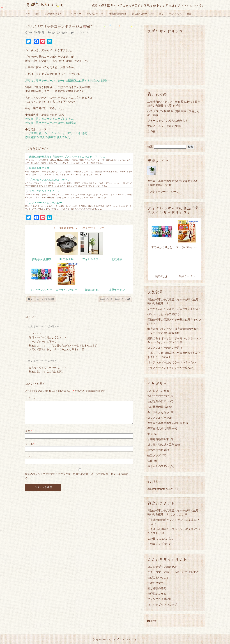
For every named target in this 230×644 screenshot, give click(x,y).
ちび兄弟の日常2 (53, 14)
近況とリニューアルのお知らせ (166, 126)
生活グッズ (154, 455)
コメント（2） (82, 32)
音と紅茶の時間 (157, 588)
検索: (150, 147)
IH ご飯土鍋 (67, 259)
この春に (153, 131)
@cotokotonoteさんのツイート (166, 489)
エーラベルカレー (66, 290)
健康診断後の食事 (39, 168)
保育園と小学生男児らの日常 (165, 423)
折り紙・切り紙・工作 (143, 14)
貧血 (189, 14)
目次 (37, 14)
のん (30, 326)
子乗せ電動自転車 (118, 14)
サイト (29, 461)
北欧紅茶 (117, 259)
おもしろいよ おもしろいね (115, 299)
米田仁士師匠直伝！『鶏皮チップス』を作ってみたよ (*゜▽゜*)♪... (67, 157)
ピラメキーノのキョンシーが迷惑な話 (170, 368)
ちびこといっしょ (45, 4)
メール (30, 448)
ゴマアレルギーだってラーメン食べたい (172, 362)
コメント (30, 398)
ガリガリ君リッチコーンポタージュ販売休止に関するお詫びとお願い (67, 81)
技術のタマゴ (155, 583)
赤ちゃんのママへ (95, 14)
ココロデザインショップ (162, 604)
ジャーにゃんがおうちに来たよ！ (168, 120)
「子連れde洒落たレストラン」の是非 (170, 520)
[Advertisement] (174, 59)
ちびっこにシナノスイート (44, 191)
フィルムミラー (92, 259)
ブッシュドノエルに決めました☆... (49, 180)
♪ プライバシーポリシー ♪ (163, 192)
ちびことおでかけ (158, 396)
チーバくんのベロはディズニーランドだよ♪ (174, 309)
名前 (28, 435)
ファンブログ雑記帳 (159, 599)
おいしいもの (59, 32)
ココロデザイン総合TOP (162, 567)
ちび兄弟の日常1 (157, 401)
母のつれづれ (175, 14)
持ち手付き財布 (41, 259)
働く (161, 14)
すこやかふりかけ (41, 290)
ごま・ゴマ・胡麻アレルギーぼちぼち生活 (173, 572)
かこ (30, 361)
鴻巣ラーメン (117, 290)
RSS (152, 621)
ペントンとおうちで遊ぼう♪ (164, 314)
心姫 (165, 544)
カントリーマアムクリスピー (45, 203)
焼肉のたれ (92, 290)
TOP (27, 14)
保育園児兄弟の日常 (159, 428)
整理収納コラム (157, 594)
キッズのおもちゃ (158, 412)
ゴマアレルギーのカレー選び (165, 348)
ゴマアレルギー (74, 14)
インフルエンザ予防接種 (41, 299)
